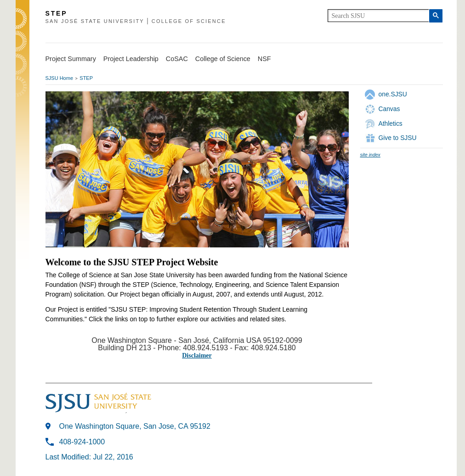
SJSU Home (60, 78)
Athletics (391, 123)
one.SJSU (393, 94)
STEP (86, 78)
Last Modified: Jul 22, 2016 (89, 457)
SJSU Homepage (23, 31)
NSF (264, 59)
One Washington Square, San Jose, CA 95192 (135, 426)
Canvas (389, 109)
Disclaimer (197, 356)
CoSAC (177, 59)
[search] (378, 16)
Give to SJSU (398, 138)
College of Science (223, 59)
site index (370, 155)
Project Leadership (131, 59)
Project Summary (71, 59)
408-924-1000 (82, 442)
